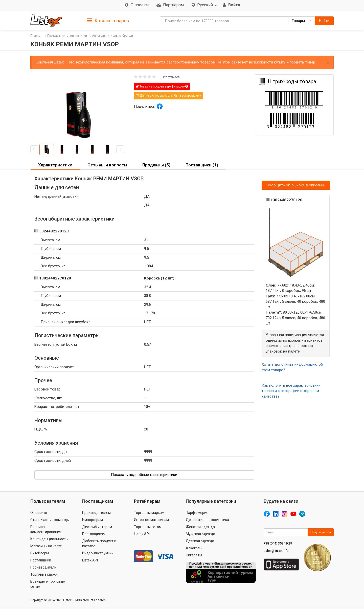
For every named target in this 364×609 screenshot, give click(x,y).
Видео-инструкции (98, 553)
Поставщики (41, 560)
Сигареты (194, 555)
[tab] (108, 20)
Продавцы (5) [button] (156, 165)
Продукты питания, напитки (67, 36)
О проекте (39, 513)
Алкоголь (99, 36)
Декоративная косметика (207, 520)
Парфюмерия (197, 513)
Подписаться (321, 532)
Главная (36, 36)
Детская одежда (200, 541)
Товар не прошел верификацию (162, 86)
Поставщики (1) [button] (202, 165)
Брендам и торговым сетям (48, 584)
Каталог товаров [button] (108, 21)
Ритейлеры (40, 553)
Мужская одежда (200, 534)
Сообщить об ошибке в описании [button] (296, 185)
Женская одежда (200, 527)
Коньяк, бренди (122, 36)
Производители (43, 567)
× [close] (328, 63)
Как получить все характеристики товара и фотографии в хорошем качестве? (291, 391)
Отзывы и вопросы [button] (107, 165)
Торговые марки (44, 574)
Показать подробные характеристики (144, 475)
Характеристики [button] (55, 165)
